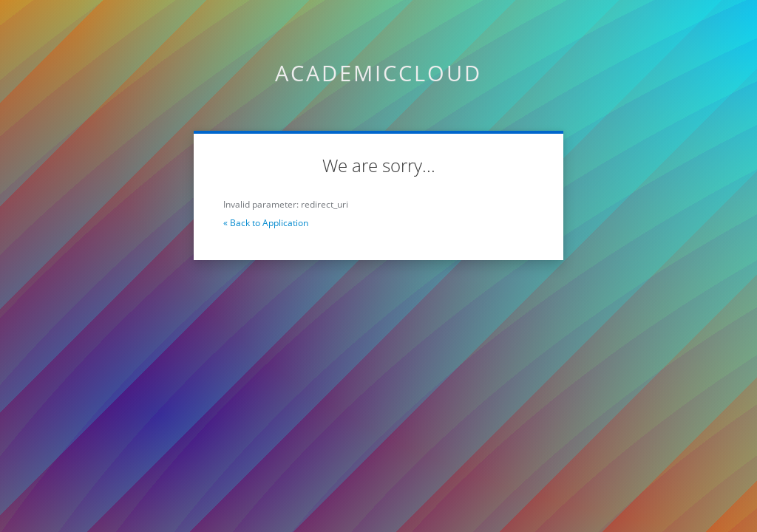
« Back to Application (266, 223)
